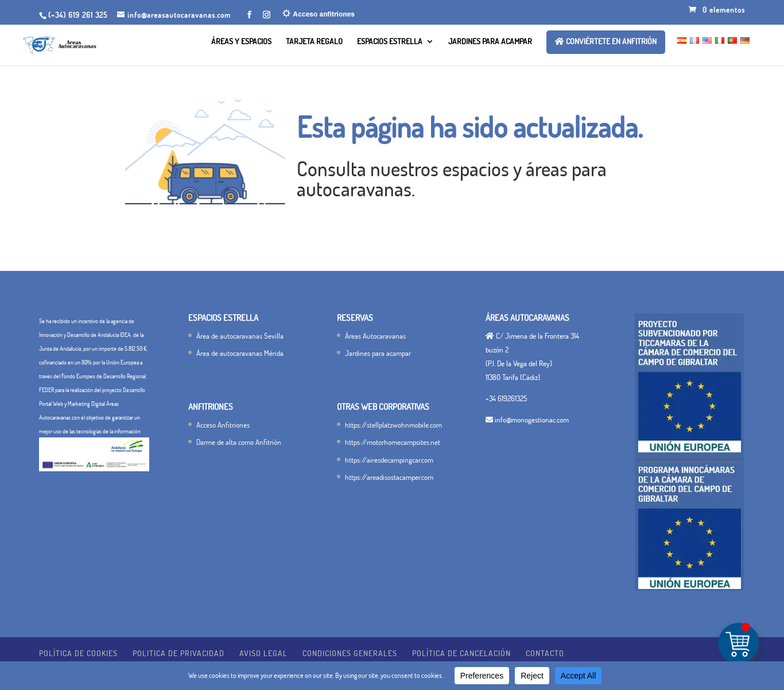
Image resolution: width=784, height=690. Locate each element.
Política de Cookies (78, 653)
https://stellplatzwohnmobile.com (393, 425)
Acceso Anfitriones (223, 425)
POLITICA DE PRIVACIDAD (178, 653)
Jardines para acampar (490, 42)
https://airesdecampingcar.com (389, 460)
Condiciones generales (350, 653)
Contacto (545, 653)
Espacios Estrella (390, 42)
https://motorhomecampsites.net (393, 442)
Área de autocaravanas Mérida (240, 353)
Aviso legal (263, 653)
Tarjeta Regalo (314, 42)
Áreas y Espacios (241, 42)
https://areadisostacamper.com (389, 477)
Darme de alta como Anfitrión (239, 442)
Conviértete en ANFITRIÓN (606, 42)
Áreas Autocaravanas (375, 336)
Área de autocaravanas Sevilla (240, 336)
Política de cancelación (461, 653)
